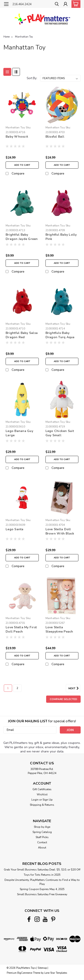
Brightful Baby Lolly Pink (61, 237)
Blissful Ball (55, 137)
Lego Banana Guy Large (19, 433)
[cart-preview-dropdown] (75, 4)
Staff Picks (42, 837)
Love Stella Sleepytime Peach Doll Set (59, 630)
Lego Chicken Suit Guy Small (60, 433)
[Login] (66, 5)
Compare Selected (63, 699)
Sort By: (32, 78)
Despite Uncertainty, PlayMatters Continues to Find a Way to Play (42, 882)
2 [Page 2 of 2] (17, 688)
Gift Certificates (42, 789)
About (42, 848)
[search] (57, 5)
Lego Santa (15, 529)
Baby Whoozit (17, 137)
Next (74, 688)
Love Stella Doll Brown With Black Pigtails (60, 532)
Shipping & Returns (42, 805)
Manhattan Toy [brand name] (15, 128)
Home (6, 37)
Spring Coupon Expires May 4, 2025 (42, 889)
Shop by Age (42, 827)
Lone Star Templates (56, 973)
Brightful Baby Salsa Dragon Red (22, 335)
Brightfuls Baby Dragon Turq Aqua (60, 335)
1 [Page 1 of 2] (8, 688)
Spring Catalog (42, 832)
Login (35, 800)
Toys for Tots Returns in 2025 (42, 875)
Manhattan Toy (24, 37)
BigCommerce (25, 973)
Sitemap (42, 968)
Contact (42, 842)
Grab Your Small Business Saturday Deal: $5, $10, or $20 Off (42, 870)
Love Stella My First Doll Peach (21, 629)
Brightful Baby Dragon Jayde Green (22, 237)
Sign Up (48, 800)
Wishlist (42, 794)
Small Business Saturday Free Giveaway (42, 894)
